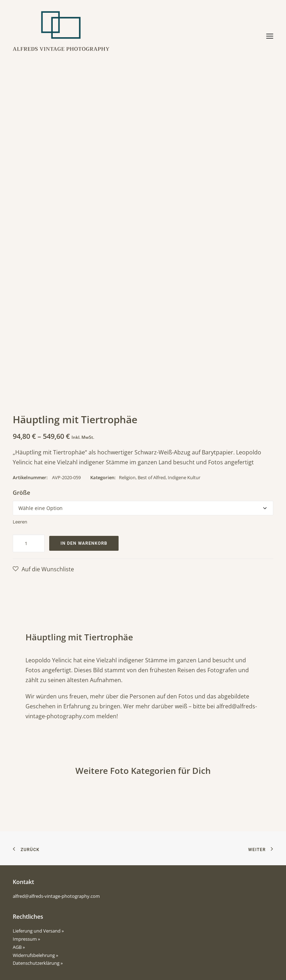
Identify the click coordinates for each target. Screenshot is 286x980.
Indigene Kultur (184, 477)
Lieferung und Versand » (38, 931)
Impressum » (26, 939)
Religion (127, 477)
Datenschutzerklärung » (38, 963)
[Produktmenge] (29, 543)
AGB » (19, 947)
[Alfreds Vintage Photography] (61, 36)
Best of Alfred (152, 477)
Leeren (20, 522)
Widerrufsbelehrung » (35, 955)
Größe (21, 493)
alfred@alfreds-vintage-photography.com (56, 896)
